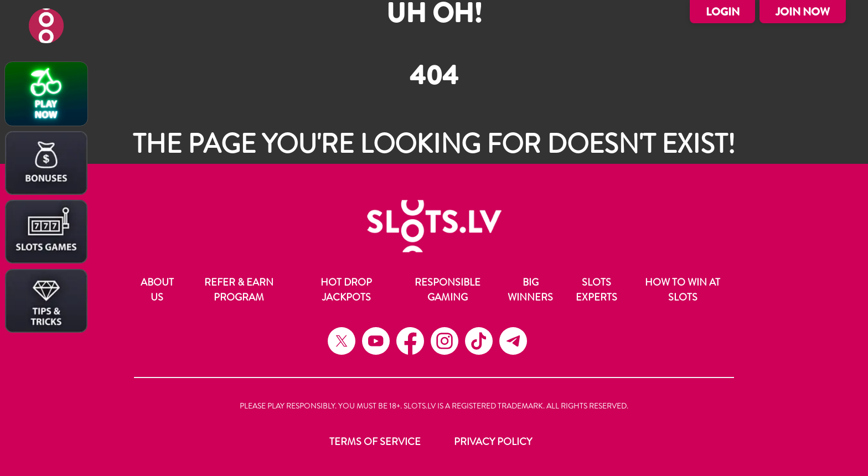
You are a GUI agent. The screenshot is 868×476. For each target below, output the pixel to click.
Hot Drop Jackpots (346, 290)
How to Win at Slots (683, 290)
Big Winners (530, 290)
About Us (157, 290)
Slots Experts (596, 290)
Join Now (803, 12)
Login (723, 12)
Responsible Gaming (448, 290)
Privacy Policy (493, 442)
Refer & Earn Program (239, 290)
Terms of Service (375, 442)
